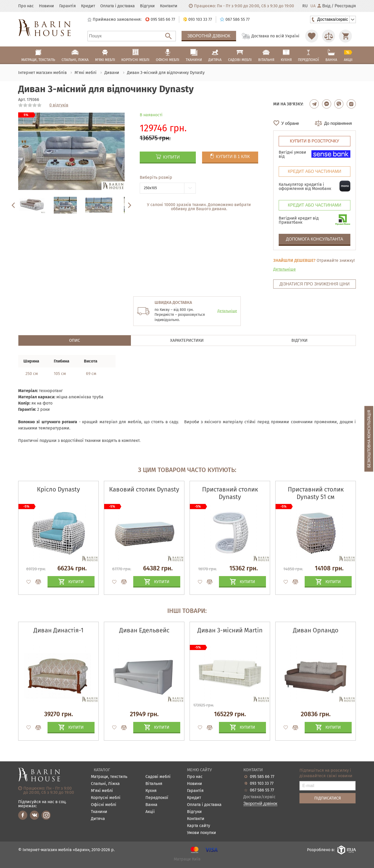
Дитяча (98, 819)
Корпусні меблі (106, 798)
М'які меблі (102, 791)
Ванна (151, 805)
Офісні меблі (104, 805)
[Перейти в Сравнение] (329, 36)
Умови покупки (202, 833)
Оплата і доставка (118, 6)
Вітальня (154, 784)
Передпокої (157, 798)
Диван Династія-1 (58, 630)
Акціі (150, 812)
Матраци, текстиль (109, 777)
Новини (46, 6)
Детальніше (285, 269)
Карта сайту (199, 826)
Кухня (151, 791)
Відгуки (147, 6)
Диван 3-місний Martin (230, 630)
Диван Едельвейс (144, 630)
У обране (290, 123)
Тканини (99, 812)
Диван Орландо (316, 630)
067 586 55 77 (262, 790)
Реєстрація (345, 6)
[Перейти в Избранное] (312, 36)
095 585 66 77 (262, 777)
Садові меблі (158, 777)
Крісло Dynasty (58, 489)
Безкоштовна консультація (369, 439)
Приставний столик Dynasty (230, 493)
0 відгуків (59, 105)
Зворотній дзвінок (209, 36)
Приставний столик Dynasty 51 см (316, 493)
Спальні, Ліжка (105, 784)
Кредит (88, 6)
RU (305, 6)
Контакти (169, 6)
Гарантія (68, 6)
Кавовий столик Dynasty (144, 489)
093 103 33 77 (262, 783)
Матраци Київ (187, 859)
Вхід (324, 6)
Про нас (26, 6)
